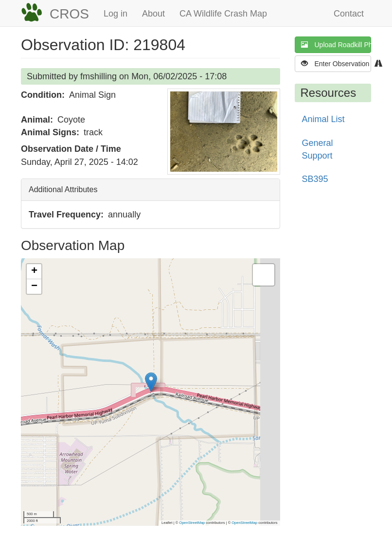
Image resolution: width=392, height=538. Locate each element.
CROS (69, 14)
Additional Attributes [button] (63, 189)
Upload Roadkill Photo (336, 45)
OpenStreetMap (192, 523)
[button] (224, 132)
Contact (349, 14)
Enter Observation (336, 63)
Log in (116, 14)
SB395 (315, 179)
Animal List (323, 119)
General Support (318, 149)
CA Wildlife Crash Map (223, 14)
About (153, 14)
